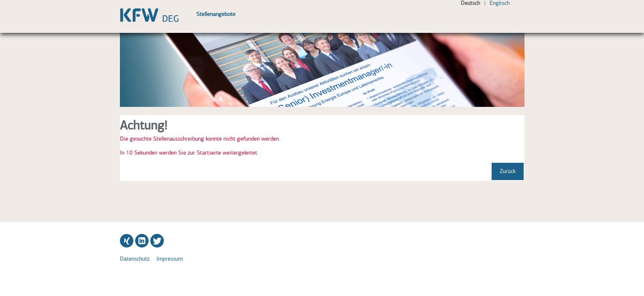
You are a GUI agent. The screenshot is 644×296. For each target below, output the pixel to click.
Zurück (508, 171)
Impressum (170, 259)
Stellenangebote (216, 14)
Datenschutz (135, 259)
